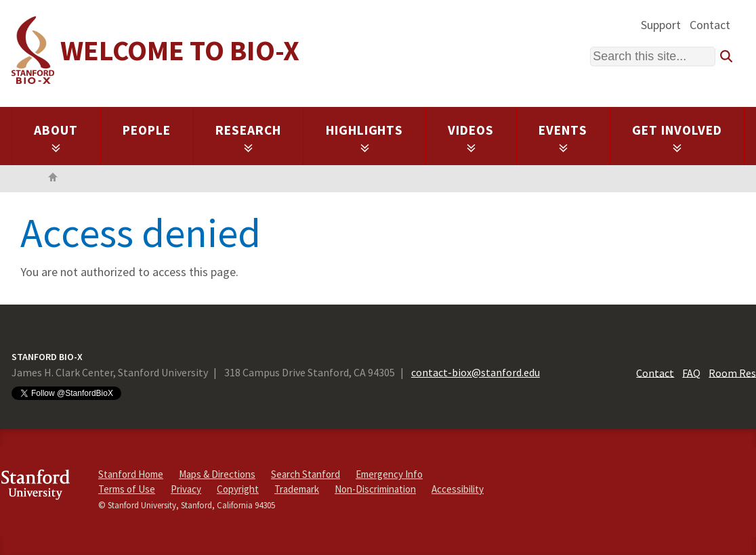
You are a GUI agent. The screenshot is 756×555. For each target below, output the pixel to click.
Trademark (297, 489)
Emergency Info (389, 474)
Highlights (365, 137)
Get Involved (677, 137)
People (147, 130)
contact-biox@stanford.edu (476, 372)
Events (563, 137)
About (56, 137)
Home (53, 179)
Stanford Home (131, 474)
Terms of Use (127, 489)
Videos (471, 137)
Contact (710, 25)
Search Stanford (306, 474)
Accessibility (458, 489)
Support (661, 25)
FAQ (691, 372)
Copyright (238, 489)
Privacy (186, 489)
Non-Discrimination (375, 489)
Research (248, 137)
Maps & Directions (217, 474)
